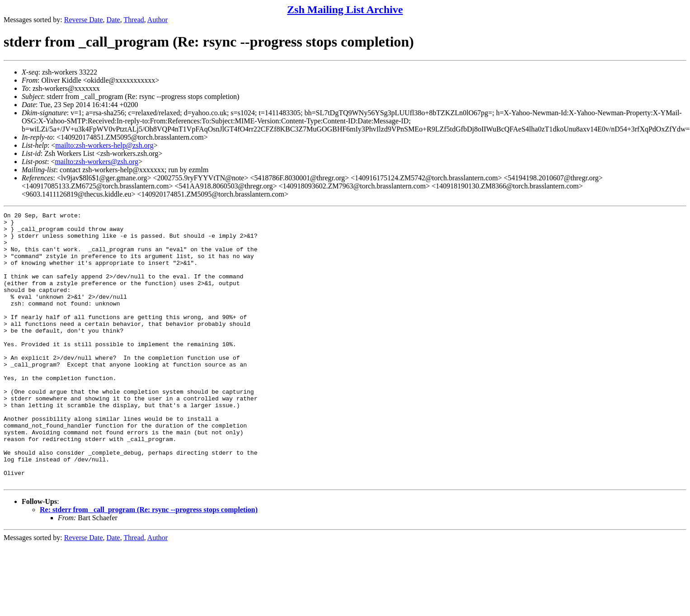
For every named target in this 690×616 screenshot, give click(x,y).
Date (113, 20)
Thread (134, 20)
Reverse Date (84, 20)
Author (157, 20)
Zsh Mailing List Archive (345, 9)
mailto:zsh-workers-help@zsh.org (104, 145)
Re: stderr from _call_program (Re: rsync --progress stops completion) (149, 564)
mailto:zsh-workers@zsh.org (96, 162)
